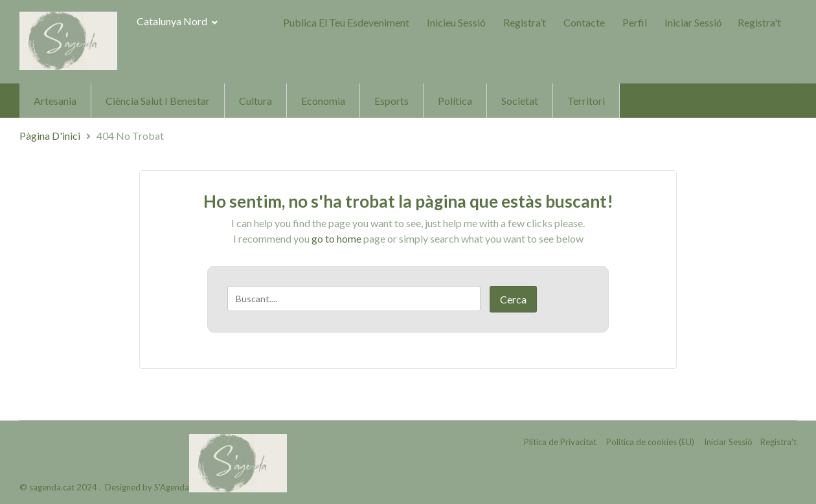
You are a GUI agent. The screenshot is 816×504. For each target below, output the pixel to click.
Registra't (759, 22)
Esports (391, 101)
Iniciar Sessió (693, 22)
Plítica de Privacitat (560, 442)
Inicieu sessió (456, 22)
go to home (336, 238)
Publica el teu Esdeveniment (346, 22)
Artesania (55, 101)
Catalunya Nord (177, 21)
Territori (586, 101)
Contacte (584, 22)
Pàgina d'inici (50, 136)
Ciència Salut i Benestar (158, 101)
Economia (323, 101)
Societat (520, 101)
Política (455, 101)
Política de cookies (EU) (650, 442)
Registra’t (525, 22)
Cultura (255, 101)
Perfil (635, 22)
